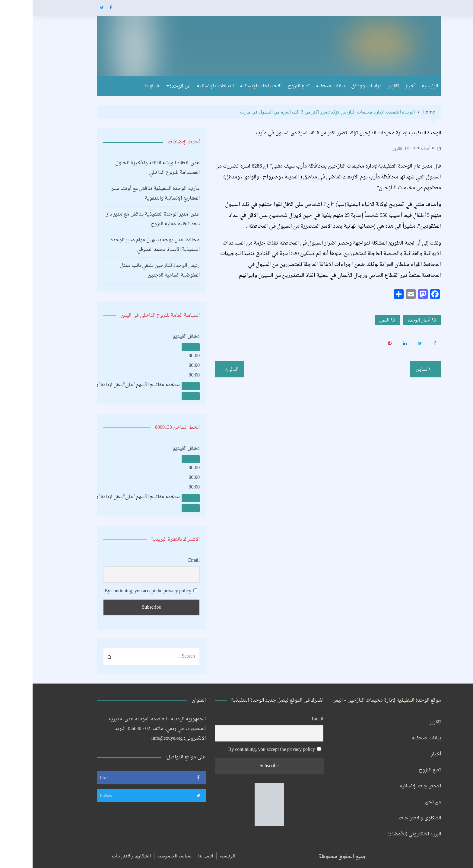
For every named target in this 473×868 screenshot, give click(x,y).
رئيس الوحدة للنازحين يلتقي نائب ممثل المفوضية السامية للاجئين (127, 271)
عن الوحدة (147, 86)
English (119, 86)
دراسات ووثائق (334, 86)
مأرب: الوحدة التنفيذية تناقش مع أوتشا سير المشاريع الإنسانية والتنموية (123, 194)
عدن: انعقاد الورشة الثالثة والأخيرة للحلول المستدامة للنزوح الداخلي (125, 168)
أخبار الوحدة (386, 320)
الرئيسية (397, 86)
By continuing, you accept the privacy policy (118, 591)
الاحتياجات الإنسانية (228, 86)
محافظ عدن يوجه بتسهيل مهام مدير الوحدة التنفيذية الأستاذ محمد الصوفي (122, 245)
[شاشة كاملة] (158, 396)
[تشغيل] (158, 347)
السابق (390, 370)
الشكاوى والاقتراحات (387, 818)
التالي (200, 370)
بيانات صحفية (298, 86)
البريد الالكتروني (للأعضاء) (382, 834)
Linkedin (372, 343)
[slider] (83, 385)
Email (161, 560)
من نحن (400, 802)
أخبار (378, 86)
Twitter (69, 8)
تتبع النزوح (266, 86)
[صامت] (158, 386)
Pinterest (357, 343)
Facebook (78, 8)
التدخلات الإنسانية (183, 86)
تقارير (361, 86)
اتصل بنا (173, 856)
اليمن (352, 320)
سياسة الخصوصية (142, 856)
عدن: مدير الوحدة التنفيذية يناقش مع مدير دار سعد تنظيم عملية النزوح (120, 219)
